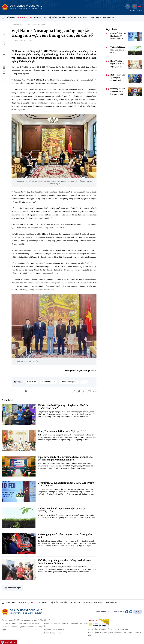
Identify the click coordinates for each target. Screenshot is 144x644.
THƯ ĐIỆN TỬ (108, 18)
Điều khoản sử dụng (104, 612)
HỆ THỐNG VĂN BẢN (57, 18)
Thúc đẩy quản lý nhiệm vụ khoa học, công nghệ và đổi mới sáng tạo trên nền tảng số (65, 458)
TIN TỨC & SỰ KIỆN (25, 18)
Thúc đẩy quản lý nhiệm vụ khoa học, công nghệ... (118, 92)
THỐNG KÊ (72, 18)
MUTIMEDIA (99, 603)
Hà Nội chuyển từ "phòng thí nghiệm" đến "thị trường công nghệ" (63, 407)
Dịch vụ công (41, 18)
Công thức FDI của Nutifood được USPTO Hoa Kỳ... (118, 36)
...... (84, 382)
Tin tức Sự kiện (17, 25)
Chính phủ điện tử (69, 382)
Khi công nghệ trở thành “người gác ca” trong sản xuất (65, 536)
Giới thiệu (10, 18)
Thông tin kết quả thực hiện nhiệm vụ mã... (118, 50)
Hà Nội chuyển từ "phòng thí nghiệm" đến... (118, 78)
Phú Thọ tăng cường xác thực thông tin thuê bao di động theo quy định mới (65, 562)
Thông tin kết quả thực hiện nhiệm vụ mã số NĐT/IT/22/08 (62, 510)
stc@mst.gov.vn (55, 633)
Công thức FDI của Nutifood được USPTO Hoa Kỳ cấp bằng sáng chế (66, 484)
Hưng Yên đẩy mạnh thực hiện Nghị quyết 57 (62, 431)
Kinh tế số (32, 382)
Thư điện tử (111, 603)
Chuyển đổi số (48, 382)
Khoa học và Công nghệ (36, 25)
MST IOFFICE (96, 18)
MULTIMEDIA (83, 18)
